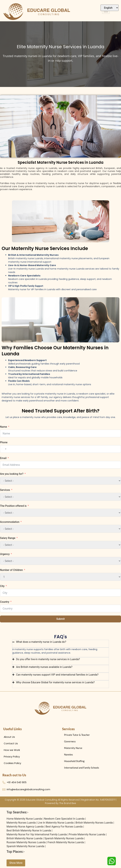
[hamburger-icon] (106, 11)
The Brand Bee (68, 803)
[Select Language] (110, 8)
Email (3, 458)
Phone (4, 442)
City (2, 586)
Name (3, 427)
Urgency (5, 554)
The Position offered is (13, 506)
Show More (16, 863)
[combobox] (4, 449)
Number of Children (11, 570)
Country (5, 602)
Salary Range (8, 538)
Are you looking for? (12, 474)
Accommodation (10, 522)
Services (5, 490)
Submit (61, 619)
